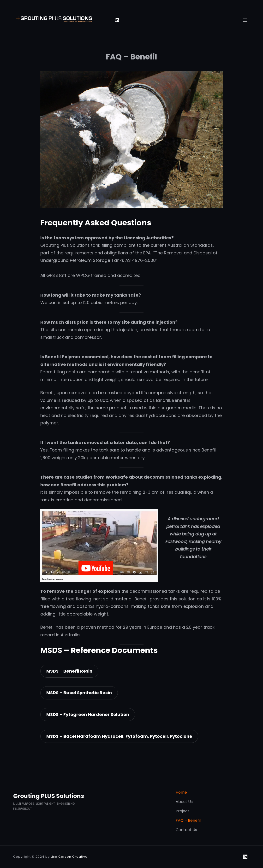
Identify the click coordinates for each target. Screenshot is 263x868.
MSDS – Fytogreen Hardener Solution (88, 714)
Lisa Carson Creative (69, 857)
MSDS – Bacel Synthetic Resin (79, 693)
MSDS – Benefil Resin (69, 671)
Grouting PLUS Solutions (49, 796)
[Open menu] (245, 20)
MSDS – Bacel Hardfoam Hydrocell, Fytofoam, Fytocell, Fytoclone (119, 736)
